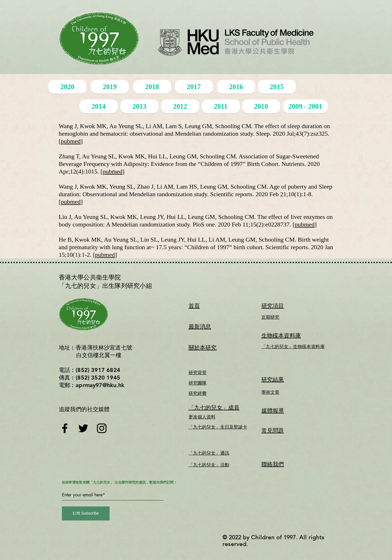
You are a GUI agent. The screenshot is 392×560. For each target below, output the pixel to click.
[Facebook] (65, 428)
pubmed (71, 141)
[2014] (99, 106)
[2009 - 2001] (305, 106)
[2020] (68, 87)
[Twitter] (83, 428)
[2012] (180, 106)
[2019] (110, 87)
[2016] (236, 87)
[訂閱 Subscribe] (86, 513)
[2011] (221, 106)
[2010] (261, 106)
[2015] (277, 87)
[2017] (194, 87)
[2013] (140, 106)
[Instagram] (102, 428)
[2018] (152, 87)
